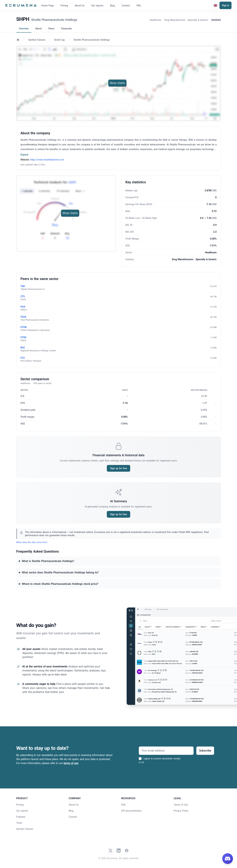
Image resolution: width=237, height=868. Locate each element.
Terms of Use (181, 805)
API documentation (131, 811)
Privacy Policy (181, 811)
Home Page (48, 6)
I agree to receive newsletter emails (162, 759)
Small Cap (59, 40)
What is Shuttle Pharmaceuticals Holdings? (48, 561)
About (39, 29)
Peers (51, 29)
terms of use (71, 763)
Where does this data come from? (32, 542)
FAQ (139, 6)
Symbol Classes (37, 40)
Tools (19, 823)
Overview (24, 29)
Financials (67, 29)
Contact (126, 6)
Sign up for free (118, 468)
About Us (80, 6)
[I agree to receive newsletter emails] (140, 759)
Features (21, 817)
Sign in (225, 5)
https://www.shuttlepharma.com (47, 160)
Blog (113, 6)
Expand (24, 155)
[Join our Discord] (228, 859)
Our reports (97, 6)
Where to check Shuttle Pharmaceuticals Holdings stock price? (60, 584)
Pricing (64, 6)
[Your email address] (166, 751)
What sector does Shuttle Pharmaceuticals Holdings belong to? (60, 572)
